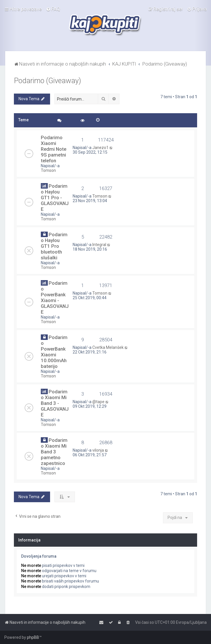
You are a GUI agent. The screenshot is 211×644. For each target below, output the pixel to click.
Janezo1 (100, 148)
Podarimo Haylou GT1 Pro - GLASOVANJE (55, 198)
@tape (98, 402)
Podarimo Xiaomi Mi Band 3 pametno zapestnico (54, 452)
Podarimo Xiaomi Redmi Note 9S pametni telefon (54, 149)
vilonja (98, 450)
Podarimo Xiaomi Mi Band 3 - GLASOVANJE (55, 403)
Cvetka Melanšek (108, 347)
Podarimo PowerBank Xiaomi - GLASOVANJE (55, 297)
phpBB (33, 637)
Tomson (48, 170)
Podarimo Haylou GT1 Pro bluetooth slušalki (54, 246)
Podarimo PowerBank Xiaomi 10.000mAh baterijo (54, 352)
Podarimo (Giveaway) (47, 81)
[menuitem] (53, 9)
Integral (99, 245)
